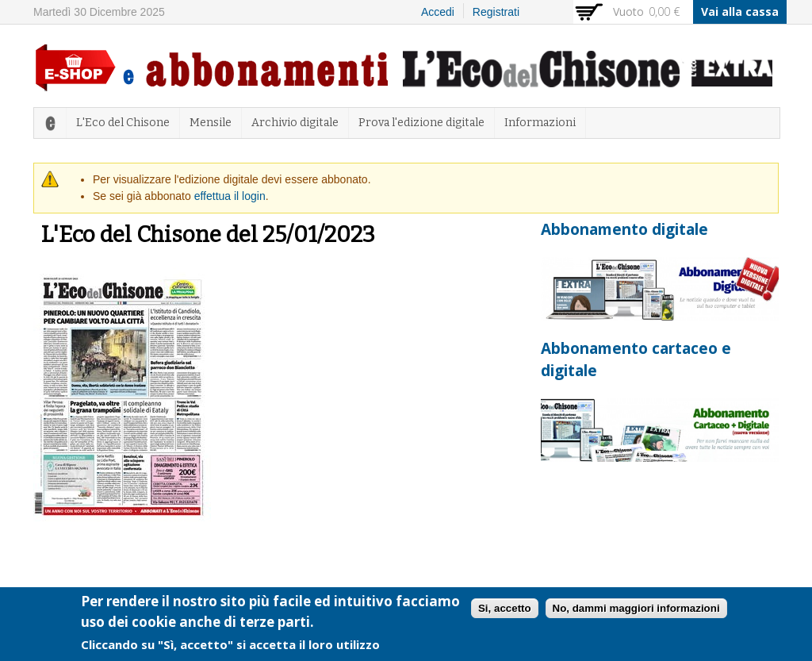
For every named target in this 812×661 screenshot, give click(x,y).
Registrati (496, 12)
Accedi (438, 12)
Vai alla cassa (740, 12)
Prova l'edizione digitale (421, 123)
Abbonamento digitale (624, 229)
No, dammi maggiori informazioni (636, 612)
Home (50, 123)
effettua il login (230, 196)
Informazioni (540, 123)
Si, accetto (505, 612)
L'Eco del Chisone (123, 123)
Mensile (211, 123)
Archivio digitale (295, 123)
